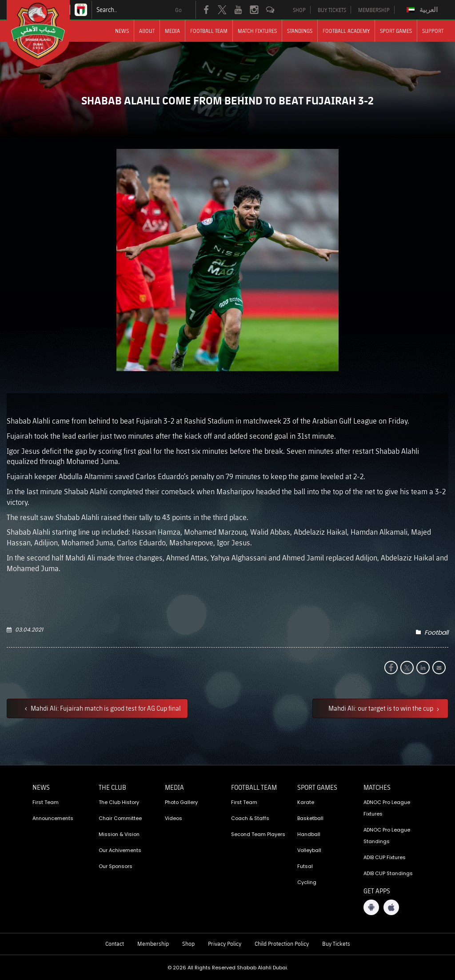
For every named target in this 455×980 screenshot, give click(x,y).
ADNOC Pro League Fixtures (387, 808)
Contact (115, 944)
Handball (309, 834)
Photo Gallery (181, 802)
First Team (46, 802)
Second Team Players (258, 834)
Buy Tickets (336, 944)
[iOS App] (391, 907)
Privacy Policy (225, 944)
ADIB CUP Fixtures (385, 857)
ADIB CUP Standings (388, 873)
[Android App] (371, 907)
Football (436, 632)
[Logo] (46, 33)
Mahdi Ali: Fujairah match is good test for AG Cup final (105, 708)
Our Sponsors (116, 866)
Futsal (305, 866)
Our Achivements (120, 850)
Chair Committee (120, 818)
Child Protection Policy (282, 944)
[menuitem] (423, 10)
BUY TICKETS (332, 10)
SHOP (299, 10)
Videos (174, 818)
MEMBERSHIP (374, 10)
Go (178, 10)
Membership (153, 944)
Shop (188, 944)
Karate (306, 802)
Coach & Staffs (250, 818)
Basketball (310, 818)
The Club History (119, 802)
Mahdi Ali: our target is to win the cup (381, 708)
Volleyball (309, 850)
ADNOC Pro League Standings (387, 836)
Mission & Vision (119, 834)
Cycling (307, 882)
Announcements (53, 818)
